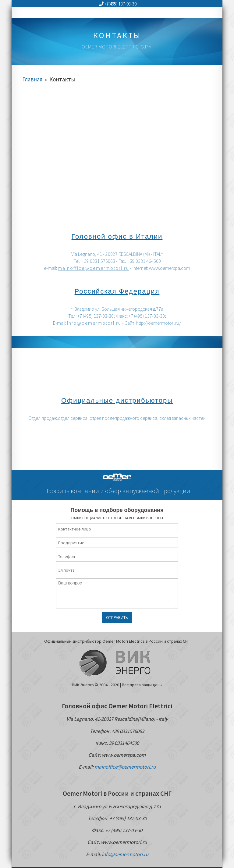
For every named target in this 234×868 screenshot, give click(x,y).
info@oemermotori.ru (94, 323)
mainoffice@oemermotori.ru (94, 268)
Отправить (117, 617)
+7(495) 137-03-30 (118, 4)
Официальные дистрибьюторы (117, 400)
